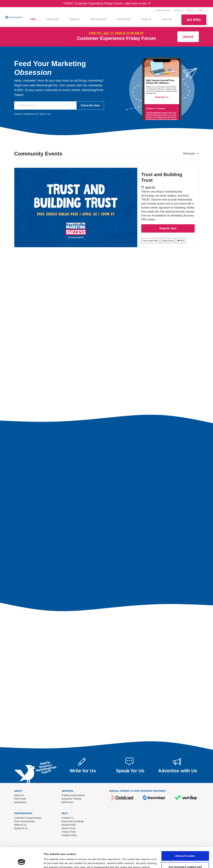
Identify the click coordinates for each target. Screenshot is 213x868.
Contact (200, 10)
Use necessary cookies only (185, 848)
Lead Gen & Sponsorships (28, 818)
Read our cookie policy (82, 852)
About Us (19, 795)
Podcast (190, 10)
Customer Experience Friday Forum (116, 38)
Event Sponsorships (25, 821)
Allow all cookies (185, 837)
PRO (33, 19)
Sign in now (45, 114)
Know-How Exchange (73, 821)
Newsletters (20, 802)
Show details (51, 861)
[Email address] (45, 105)
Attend (188, 37)
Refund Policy (69, 825)
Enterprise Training (71, 799)
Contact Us (67, 818)
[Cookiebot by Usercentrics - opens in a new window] (22, 862)
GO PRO (194, 20)
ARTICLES (53, 19)
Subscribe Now (90, 105)
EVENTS (75, 19)
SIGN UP (167, 19)
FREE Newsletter (163, 10)
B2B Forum (67, 802)
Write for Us (20, 825)
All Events (191, 154)
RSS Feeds (20, 799)
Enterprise (179, 10)
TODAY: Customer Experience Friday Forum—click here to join (106, 3)
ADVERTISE (124, 19)
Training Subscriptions (73, 795)
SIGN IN (146, 19)
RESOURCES (98, 19)
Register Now (168, 228)
